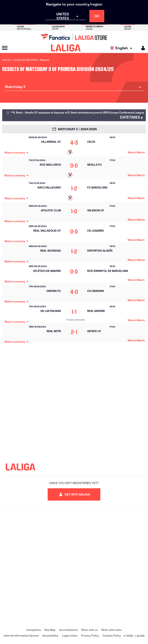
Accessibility (50, 636)
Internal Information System (21, 636)
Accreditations (68, 630)
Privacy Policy (90, 636)
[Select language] (122, 48)
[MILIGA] (142, 48)
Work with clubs (111, 630)
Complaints (34, 630)
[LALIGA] (66, 48)
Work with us (89, 630)
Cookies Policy (112, 636)
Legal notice (70, 636)
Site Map (50, 630)
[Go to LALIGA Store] (74, 37)
